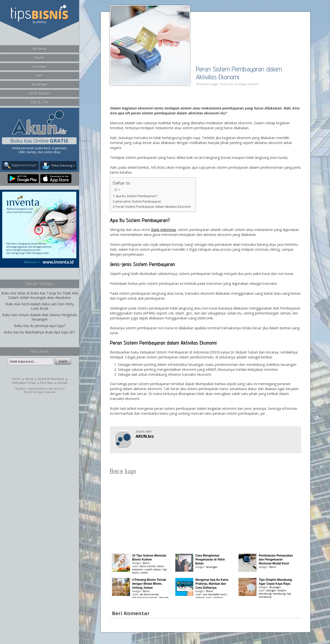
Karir (40, 75)
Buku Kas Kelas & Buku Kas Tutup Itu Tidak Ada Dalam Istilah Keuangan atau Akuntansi (40, 295)
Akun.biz (60, 389)
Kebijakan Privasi (24, 383)
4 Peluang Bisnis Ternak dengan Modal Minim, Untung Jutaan (149, 584)
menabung (279, 594)
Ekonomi (253, 84)
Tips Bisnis (20, 389)
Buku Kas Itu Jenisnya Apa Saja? (40, 326)
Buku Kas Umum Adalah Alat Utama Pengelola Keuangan (40, 317)
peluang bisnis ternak (145, 598)
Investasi (40, 67)
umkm (144, 573)
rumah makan (153, 569)
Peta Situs (47, 383)
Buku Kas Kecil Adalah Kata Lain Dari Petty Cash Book (40, 306)
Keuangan (40, 84)
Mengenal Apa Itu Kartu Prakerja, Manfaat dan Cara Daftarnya (212, 584)
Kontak (62, 383)
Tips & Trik (40, 102)
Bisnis (40, 58)
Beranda (40, 49)
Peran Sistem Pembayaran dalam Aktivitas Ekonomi (239, 73)
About (29, 379)
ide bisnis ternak (149, 594)
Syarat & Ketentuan (51, 379)
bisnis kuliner (148, 566)
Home (16, 379)
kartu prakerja (215, 598)
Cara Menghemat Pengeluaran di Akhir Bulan (210, 560)
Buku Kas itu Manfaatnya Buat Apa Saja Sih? (40, 332)
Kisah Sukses (40, 93)
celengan (271, 590)
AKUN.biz (145, 436)
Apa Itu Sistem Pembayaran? (136, 196)
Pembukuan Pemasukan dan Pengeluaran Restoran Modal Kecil (276, 560)
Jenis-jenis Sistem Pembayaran (138, 201)
